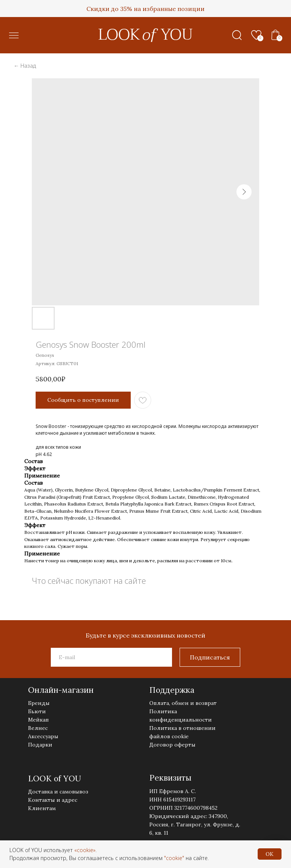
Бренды (39, 703)
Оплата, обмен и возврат (183, 703)
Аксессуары (43, 736)
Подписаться (210, 657)
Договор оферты (172, 745)
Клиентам (42, 808)
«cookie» (85, 850)
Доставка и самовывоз (58, 792)
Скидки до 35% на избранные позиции (145, 9)
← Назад (25, 66)
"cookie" (174, 858)
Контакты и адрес (53, 800)
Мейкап (38, 720)
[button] (14, 36)
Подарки (40, 745)
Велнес (38, 728)
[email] (111, 657)
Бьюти (37, 711)
